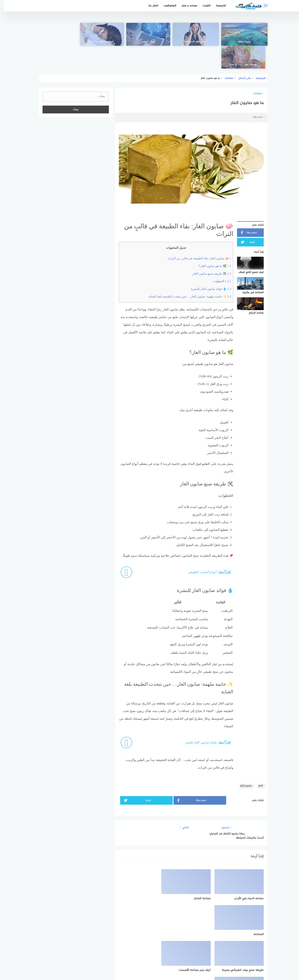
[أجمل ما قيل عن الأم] (103, 34)
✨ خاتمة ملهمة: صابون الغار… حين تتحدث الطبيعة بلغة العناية (186, 274)
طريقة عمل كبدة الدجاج (57, 42)
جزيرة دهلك (242, 42)
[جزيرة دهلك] (242, 34)
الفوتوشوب (166, 6)
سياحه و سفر (186, 6)
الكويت (203, 6)
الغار (257, 763)
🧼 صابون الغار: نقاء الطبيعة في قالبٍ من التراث (196, 235)
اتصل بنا (150, 6)
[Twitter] (150, 944)
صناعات (255, 71)
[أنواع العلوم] (149, 34)
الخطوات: (218, 258)
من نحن (125, 957)
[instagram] (136, 944)
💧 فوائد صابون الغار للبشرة (207, 266)
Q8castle (255, 95)
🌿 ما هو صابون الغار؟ (211, 243)
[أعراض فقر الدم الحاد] (196, 34)
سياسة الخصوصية (145, 957)
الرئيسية (217, 6)
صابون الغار (242, 763)
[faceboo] (163, 944)
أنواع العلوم (149, 42)
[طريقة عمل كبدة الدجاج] (57, 34)
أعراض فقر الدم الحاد (196, 42)
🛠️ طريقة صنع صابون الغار (208, 251)
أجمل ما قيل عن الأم (103, 42)
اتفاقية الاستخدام (171, 957)
